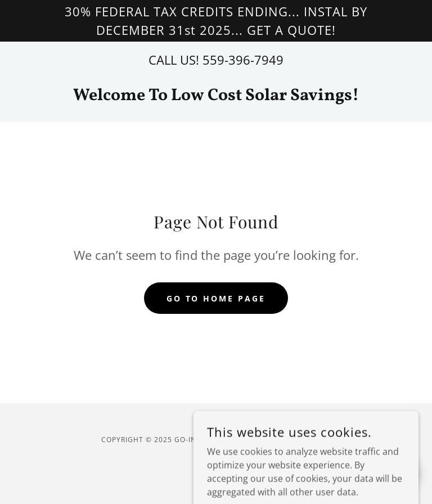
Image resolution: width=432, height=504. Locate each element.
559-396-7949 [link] (243, 60)
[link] (216, 97)
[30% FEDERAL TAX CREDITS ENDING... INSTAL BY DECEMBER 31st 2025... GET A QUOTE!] (216, 21)
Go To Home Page (216, 298)
